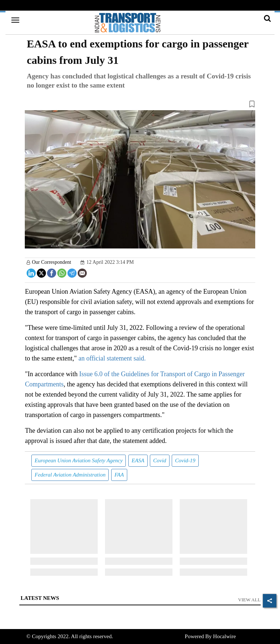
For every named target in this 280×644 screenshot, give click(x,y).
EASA (138, 460)
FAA (119, 475)
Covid (160, 460)
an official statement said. (112, 358)
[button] (140, 105)
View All (249, 600)
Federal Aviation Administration (70, 475)
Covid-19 (185, 460)
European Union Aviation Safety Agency (79, 460)
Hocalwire (224, 636)
